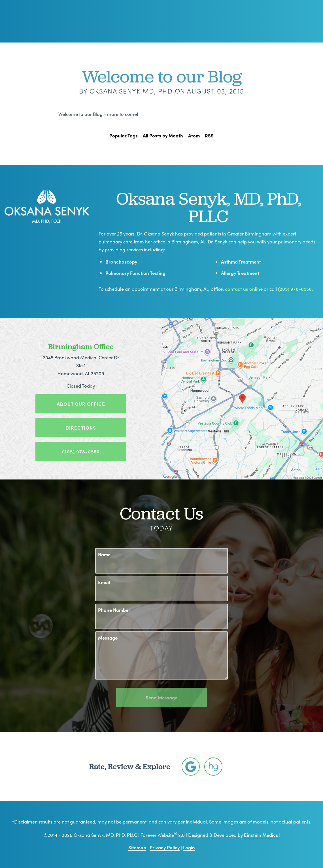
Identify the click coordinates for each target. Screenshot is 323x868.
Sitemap (137, 847)
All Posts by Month (163, 135)
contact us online (244, 289)
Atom (194, 135)
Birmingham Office (81, 346)
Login (189, 847)
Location (235, 21)
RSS (209, 135)
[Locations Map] (242, 398)
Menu (297, 21)
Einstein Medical (262, 835)
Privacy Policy (165, 847)
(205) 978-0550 (295, 289)
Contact (266, 21)
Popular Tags (124, 135)
